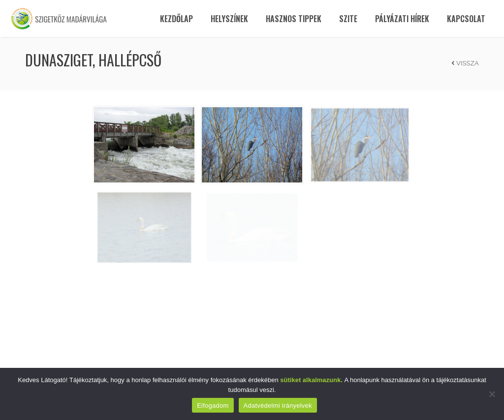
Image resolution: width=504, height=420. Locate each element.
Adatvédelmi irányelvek (278, 405)
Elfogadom (213, 405)
